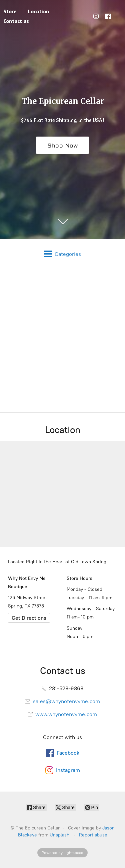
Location (38, 11)
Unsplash (59, 835)
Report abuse (93, 835)
